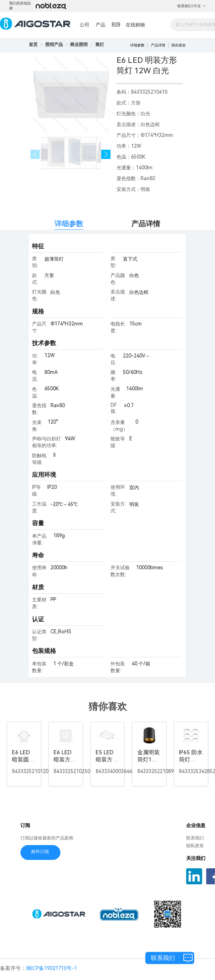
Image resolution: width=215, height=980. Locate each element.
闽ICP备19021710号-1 (51, 968)
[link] (54, 45)
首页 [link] (33, 45)
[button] (106, 154)
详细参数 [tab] (69, 224)
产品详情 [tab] (146, 224)
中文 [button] (200, 6)
